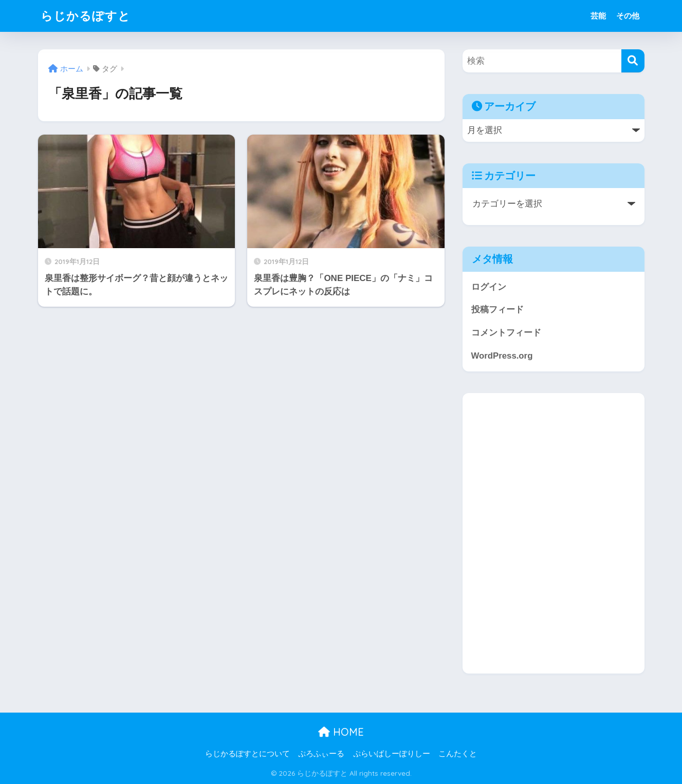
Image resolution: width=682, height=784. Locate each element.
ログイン (489, 287)
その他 (628, 16)
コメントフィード (506, 333)
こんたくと (458, 754)
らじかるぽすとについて (247, 754)
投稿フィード (497, 310)
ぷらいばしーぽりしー (392, 754)
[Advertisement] (554, 533)
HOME (341, 732)
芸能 (598, 16)
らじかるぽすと (86, 16)
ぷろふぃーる (321, 754)
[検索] (633, 61)
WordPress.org (502, 356)
